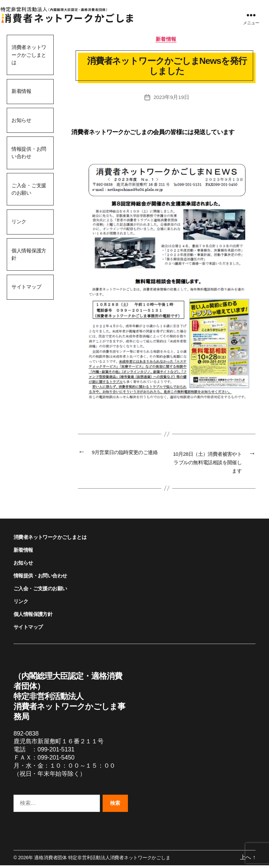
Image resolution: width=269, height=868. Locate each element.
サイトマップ (26, 287)
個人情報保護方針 (29, 254)
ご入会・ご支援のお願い (29, 189)
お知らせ (21, 120)
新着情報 (21, 91)
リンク (19, 221)
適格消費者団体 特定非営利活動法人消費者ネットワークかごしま (102, 861)
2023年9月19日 (171, 98)
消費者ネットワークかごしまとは (29, 55)
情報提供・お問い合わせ (29, 153)
